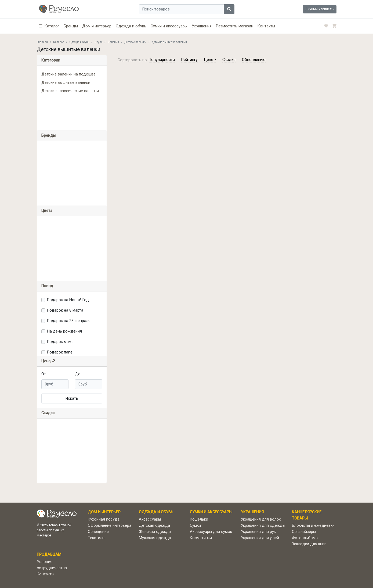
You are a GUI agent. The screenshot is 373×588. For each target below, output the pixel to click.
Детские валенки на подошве (68, 74)
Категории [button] (51, 60)
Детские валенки (135, 42)
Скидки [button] (48, 413)
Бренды (71, 26)
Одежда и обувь (131, 26)
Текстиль (96, 538)
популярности (162, 60)
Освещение (98, 532)
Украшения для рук (258, 532)
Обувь (98, 42)
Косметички (201, 538)
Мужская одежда (155, 538)
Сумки (195, 526)
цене (210, 60)
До (78, 374)
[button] (49, 26)
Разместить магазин (235, 26)
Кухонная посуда (104, 519)
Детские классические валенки (70, 91)
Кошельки (199, 519)
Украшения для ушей (260, 538)
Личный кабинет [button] (318, 9)
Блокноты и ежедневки (313, 526)
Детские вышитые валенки (66, 83)
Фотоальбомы (305, 538)
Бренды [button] (48, 136)
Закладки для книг (309, 544)
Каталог (59, 42)
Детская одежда (154, 526)
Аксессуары (150, 519)
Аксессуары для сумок (211, 532)
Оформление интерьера (110, 526)
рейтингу (189, 60)
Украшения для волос (261, 519)
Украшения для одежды (263, 526)
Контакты (266, 26)
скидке (229, 60)
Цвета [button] (47, 211)
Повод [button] (47, 286)
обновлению (254, 60)
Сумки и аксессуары (169, 26)
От (44, 374)
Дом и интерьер (97, 26)
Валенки (113, 42)
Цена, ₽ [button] (48, 361)
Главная (42, 42)
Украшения (202, 26)
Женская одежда (155, 532)
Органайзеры (304, 532)
